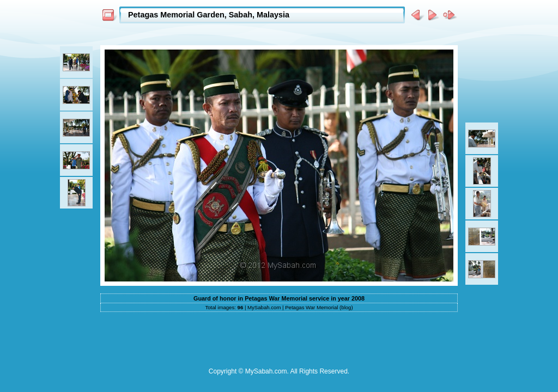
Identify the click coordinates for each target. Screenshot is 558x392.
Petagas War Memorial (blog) (319, 307)
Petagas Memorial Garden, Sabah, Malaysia (209, 15)
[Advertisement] (279, 33)
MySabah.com (264, 307)
